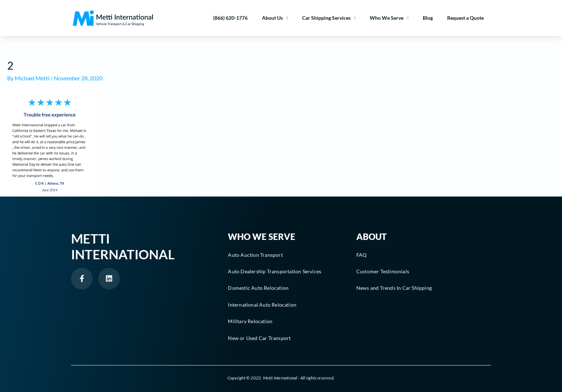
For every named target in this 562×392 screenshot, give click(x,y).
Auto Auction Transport (255, 255)
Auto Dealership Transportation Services (275, 271)
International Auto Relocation (262, 305)
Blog (428, 18)
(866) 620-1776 (230, 18)
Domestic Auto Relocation (258, 288)
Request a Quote (465, 18)
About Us (275, 18)
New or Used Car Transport (259, 338)
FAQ (362, 255)
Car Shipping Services (329, 18)
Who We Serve (389, 18)
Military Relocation (250, 321)
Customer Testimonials (383, 271)
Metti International (123, 246)
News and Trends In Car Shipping (394, 288)
